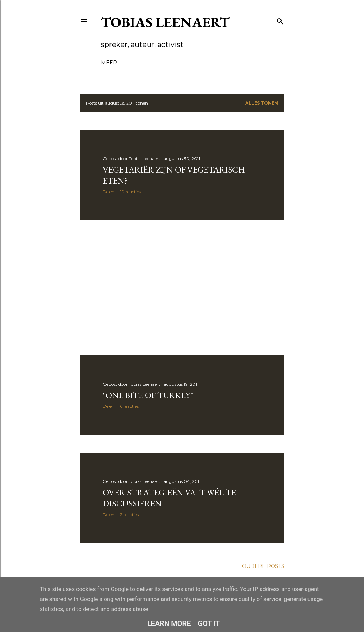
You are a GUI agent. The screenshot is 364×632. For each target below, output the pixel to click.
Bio (125, 63)
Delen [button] (109, 192)
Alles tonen (262, 103)
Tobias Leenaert (165, 22)
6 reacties (129, 406)
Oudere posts (263, 566)
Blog (109, 63)
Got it (209, 623)
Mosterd (217, 63)
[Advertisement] (182, 288)
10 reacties (130, 192)
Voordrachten (157, 63)
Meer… (244, 63)
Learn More (169, 623)
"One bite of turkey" (148, 395)
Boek (192, 63)
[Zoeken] (280, 20)
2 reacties (129, 514)
